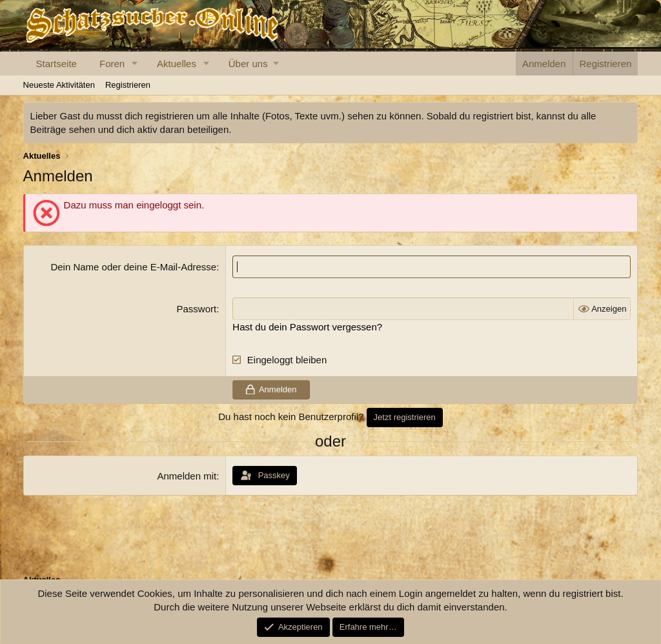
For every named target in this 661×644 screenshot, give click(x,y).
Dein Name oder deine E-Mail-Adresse (133, 267)
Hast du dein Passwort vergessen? (307, 327)
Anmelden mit (187, 476)
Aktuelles (177, 64)
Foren (112, 64)
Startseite (56, 64)
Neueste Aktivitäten (59, 85)
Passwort (196, 309)
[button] (135, 64)
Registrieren (128, 85)
